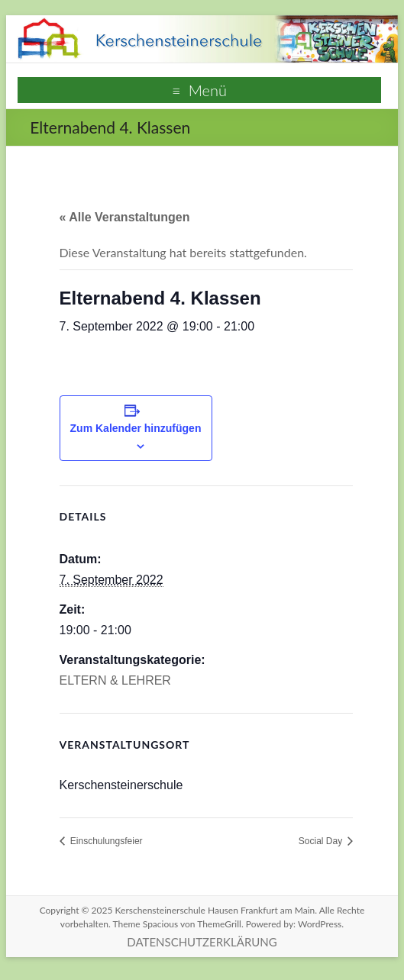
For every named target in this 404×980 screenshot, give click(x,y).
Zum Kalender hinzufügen (136, 428)
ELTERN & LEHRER (115, 680)
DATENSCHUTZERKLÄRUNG (202, 942)
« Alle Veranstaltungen (125, 217)
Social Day (322, 841)
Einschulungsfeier (105, 841)
